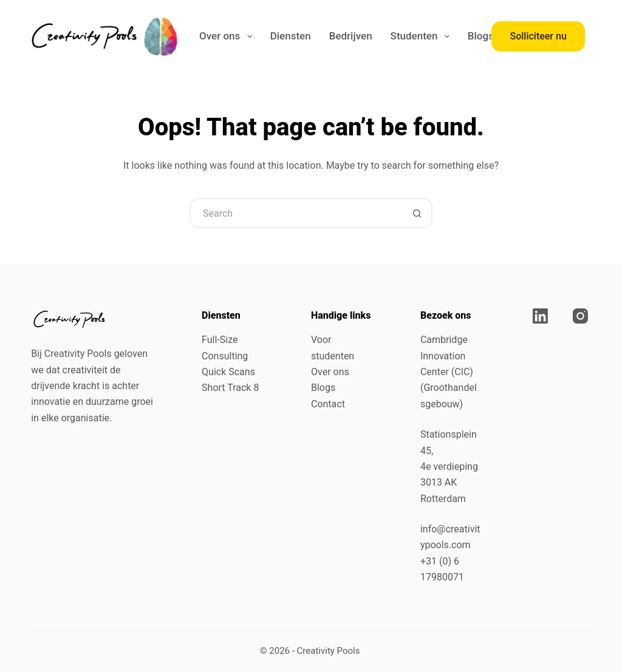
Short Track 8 (230, 388)
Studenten (422, 36)
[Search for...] (296, 213)
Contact (328, 404)
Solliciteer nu (538, 36)
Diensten (291, 36)
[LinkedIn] (540, 316)
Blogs (481, 36)
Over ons (228, 36)
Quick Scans (228, 372)
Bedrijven (351, 36)
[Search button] (417, 213)
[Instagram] (580, 316)
